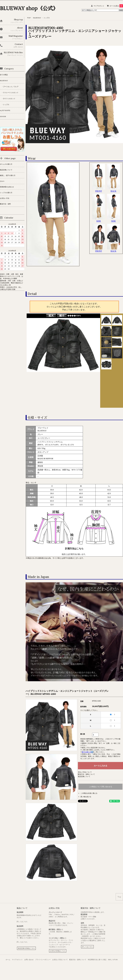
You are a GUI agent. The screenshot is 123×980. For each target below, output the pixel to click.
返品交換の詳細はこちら (26, 948)
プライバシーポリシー (43, 960)
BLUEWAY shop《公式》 (29, 8)
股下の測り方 (88, 752)
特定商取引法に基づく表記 (97, 960)
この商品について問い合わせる (100, 787)
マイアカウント (99, 6)
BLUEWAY (37, 18)
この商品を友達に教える (89, 793)
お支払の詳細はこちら (58, 951)
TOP (29, 18)
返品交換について (84, 776)
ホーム (8, 960)
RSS (109, 960)
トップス (47, 18)
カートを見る (116, 6)
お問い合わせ (29, 960)
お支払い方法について (60, 960)
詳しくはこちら (22, 921)
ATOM (115, 960)
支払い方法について (85, 772)
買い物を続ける (86, 797)
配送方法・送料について (86, 774)
